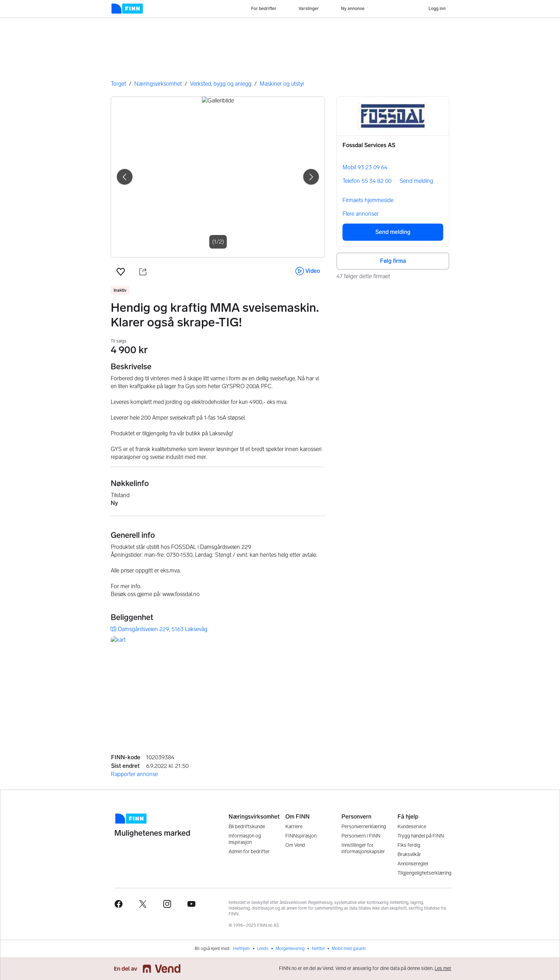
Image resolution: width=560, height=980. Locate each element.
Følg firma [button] (393, 261)
